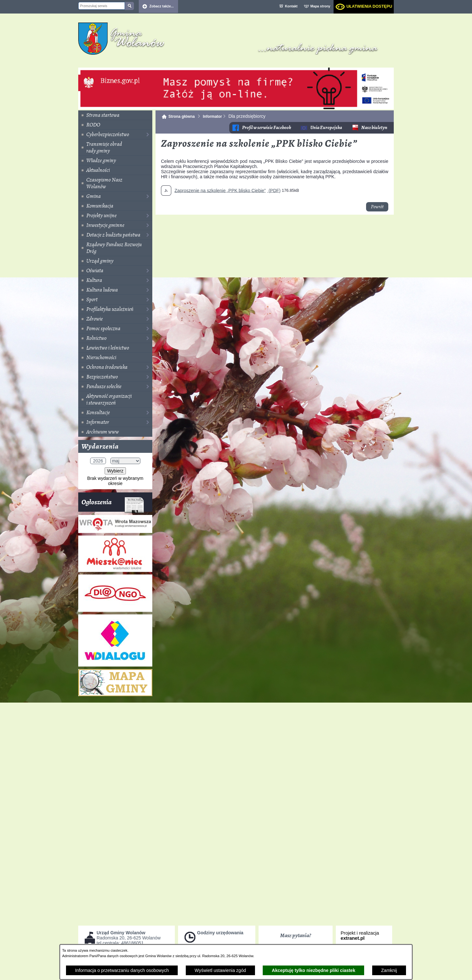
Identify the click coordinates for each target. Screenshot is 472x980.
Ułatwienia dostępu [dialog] (369, 6)
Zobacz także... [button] (162, 6)
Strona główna (182, 117)
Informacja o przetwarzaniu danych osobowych (122, 970)
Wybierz (115, 471)
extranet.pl (353, 938)
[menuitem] (115, 115)
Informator (212, 117)
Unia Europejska (326, 128)
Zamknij (389, 970)
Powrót (377, 207)
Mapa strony (320, 6)
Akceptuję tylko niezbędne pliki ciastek (313, 970)
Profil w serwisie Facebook (267, 128)
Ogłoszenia (113, 504)
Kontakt (291, 6)
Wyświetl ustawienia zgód (220, 970)
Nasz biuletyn (374, 128)
